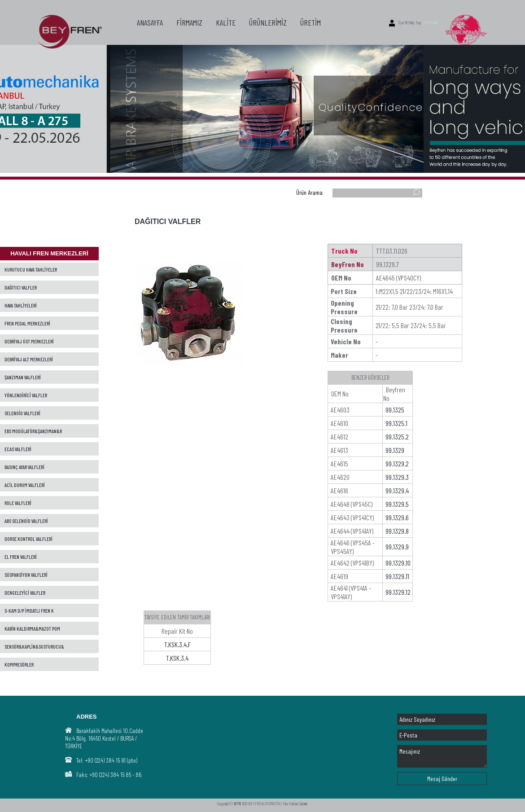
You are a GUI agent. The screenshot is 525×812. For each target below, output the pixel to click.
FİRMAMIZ (189, 22)
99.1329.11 (397, 576)
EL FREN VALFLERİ (21, 557)
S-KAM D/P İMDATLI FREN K (29, 610)
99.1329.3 (397, 477)
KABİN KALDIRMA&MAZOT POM (32, 628)
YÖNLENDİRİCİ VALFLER (26, 395)
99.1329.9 (397, 546)
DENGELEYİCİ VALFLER (25, 593)
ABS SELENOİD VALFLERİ (26, 521)
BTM (237, 803)
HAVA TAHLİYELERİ (21, 305)
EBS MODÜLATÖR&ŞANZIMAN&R (33, 431)
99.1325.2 (397, 437)
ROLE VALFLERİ (18, 503)
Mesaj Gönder (442, 779)
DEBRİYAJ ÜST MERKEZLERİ (29, 341)
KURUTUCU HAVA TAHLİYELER (31, 269)
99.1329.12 (398, 592)
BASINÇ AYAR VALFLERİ (24, 467)
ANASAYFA (150, 22)
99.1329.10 (398, 563)
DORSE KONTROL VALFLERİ (28, 539)
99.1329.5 (397, 504)
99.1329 (395, 450)
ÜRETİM (311, 22)
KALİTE (226, 22)
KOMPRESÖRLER (19, 664)
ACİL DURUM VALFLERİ (25, 485)
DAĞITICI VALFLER (21, 287)
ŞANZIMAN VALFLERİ (23, 377)
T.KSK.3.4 (177, 658)
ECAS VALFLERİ (18, 449)
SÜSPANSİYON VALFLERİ (26, 575)
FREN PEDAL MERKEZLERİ (27, 323)
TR (426, 22)
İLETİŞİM (149, 69)
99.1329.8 (397, 531)
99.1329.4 (397, 490)
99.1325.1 (396, 423)
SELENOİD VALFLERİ (22, 413)
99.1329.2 (397, 463)
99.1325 (395, 410)
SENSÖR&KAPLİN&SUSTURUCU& (34, 646)
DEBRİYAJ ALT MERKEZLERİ (29, 359)
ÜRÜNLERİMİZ (268, 22)
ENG (434, 22)
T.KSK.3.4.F (177, 644)
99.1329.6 (397, 517)
